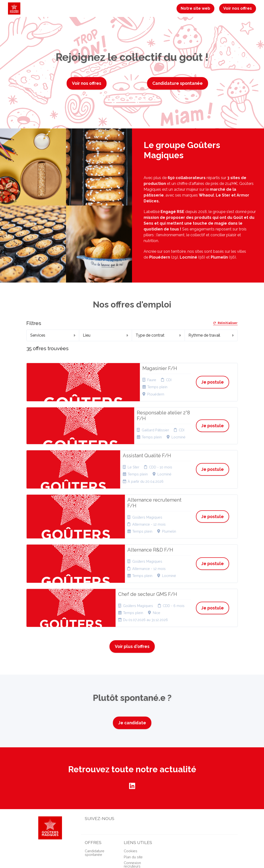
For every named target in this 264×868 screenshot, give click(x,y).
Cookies (131, 790)
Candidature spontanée (178, 83)
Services (53, 335)
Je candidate (132, 662)
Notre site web (195, 8)
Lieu (105, 335)
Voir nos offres (238, 8)
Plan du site (133, 796)
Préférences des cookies (134, 813)
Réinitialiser (225, 323)
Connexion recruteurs (132, 803)
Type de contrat (158, 335)
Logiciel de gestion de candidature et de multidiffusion (132, 859)
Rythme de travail (211, 335)
